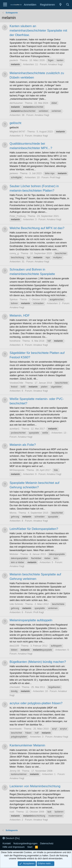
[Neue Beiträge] (60, 5)
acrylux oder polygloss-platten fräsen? (36, 703)
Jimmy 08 (15, 771)
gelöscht (15, 123)
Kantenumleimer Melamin (27, 745)
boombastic (16, 729)
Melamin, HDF (20, 316)
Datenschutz (47, 843)
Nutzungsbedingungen (25, 843)
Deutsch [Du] (11, 838)
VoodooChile (16, 383)
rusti (12, 812)
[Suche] (68, 5)
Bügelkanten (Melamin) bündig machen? (38, 662)
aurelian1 (15, 429)
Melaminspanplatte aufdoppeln (31, 620)
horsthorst (15, 341)
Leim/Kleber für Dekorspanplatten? (34, 529)
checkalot (15, 687)
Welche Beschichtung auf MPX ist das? (37, 228)
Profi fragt (55, 177)
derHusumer (16, 103)
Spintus (14, 299)
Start (30, 847)
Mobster (14, 554)
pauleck (14, 60)
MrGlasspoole (17, 470)
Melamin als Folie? (23, 445)
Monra (13, 513)
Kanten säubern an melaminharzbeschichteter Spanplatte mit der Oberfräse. (38, 31)
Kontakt (7, 843)
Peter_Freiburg (18, 216)
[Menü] (5, 5)
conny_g (14, 253)
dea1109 (14, 646)
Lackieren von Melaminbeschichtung (35, 786)
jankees (14, 173)
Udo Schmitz (16, 604)
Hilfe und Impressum (14, 847)
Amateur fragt (55, 64)
